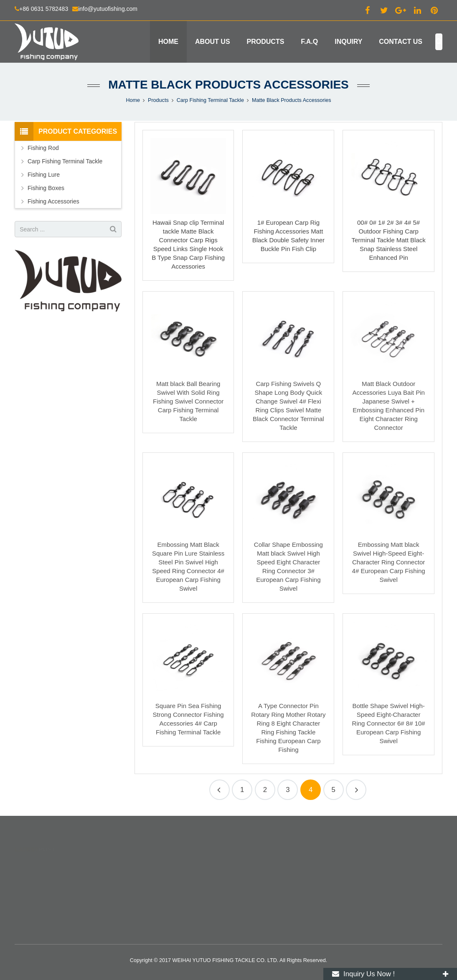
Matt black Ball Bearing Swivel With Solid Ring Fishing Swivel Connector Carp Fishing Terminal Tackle (188, 401)
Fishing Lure (44, 175)
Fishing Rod (43, 148)
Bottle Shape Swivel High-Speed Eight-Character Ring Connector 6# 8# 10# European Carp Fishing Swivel (389, 723)
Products (158, 100)
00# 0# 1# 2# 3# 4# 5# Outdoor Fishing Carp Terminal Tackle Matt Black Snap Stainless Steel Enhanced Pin (388, 240)
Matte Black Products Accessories (228, 85)
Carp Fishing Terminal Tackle (210, 100)
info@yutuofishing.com (108, 9)
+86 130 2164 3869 (265, 889)
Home (133, 100)
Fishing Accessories (53, 201)
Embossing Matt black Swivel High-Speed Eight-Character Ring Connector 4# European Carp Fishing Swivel (389, 562)
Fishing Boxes (46, 188)
